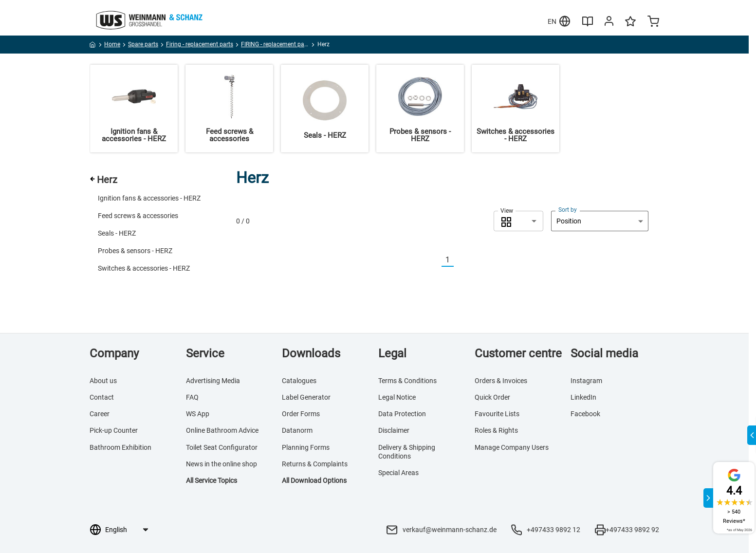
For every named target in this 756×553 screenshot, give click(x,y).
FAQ (192, 397)
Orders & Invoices (501, 381)
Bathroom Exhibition (120, 447)
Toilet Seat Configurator (222, 447)
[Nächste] (460, 260)
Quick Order (492, 397)
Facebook (585, 414)
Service (205, 353)
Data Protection (402, 414)
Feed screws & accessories (138, 216)
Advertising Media (213, 381)
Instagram (586, 381)
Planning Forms (306, 447)
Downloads (311, 353)
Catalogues (299, 381)
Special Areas (398, 473)
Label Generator (306, 397)
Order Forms (301, 414)
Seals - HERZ (117, 233)
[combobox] (518, 221)
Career (100, 414)
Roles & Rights (496, 430)
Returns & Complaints (315, 464)
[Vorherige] (436, 260)
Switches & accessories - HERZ (144, 268)
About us (103, 381)
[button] (518, 221)
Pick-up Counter (114, 430)
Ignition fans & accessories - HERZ (149, 198)
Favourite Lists (497, 414)
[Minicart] (653, 22)
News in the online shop (221, 464)
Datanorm (297, 430)
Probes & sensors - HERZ (135, 251)
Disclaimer (394, 430)
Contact (102, 397)
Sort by (568, 210)
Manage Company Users (512, 447)
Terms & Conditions (407, 381)
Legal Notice (397, 397)
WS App (198, 414)
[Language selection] (126, 530)
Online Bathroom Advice (222, 430)
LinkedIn (583, 397)
